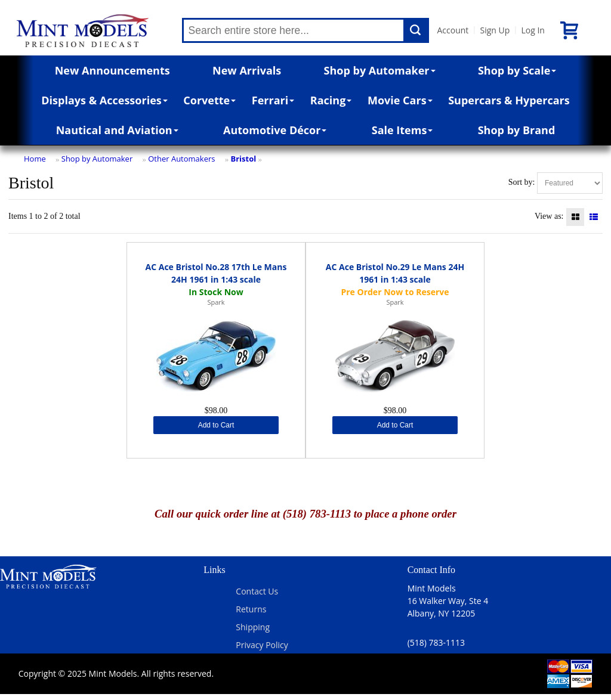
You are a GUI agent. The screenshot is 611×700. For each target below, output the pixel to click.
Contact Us (257, 591)
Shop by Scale (517, 70)
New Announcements (112, 70)
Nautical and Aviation (117, 130)
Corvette (209, 100)
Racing (331, 100)
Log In (533, 30)
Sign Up (495, 30)
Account (453, 30)
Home (35, 159)
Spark (216, 302)
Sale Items (402, 130)
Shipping (253, 627)
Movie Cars (400, 100)
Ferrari (273, 100)
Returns (251, 609)
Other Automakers (181, 159)
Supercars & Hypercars (509, 100)
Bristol (243, 159)
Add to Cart (216, 425)
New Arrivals (247, 70)
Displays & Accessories (104, 100)
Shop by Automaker (380, 70)
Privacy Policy (262, 645)
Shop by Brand (517, 130)
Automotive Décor (275, 130)
